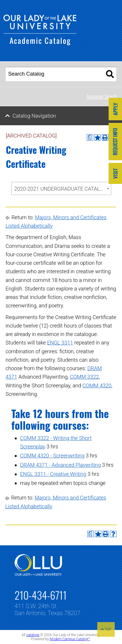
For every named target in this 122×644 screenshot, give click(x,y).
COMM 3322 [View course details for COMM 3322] (84, 377)
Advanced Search (102, 96)
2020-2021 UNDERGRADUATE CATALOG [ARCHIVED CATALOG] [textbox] (63, 189)
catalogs (33, 635)
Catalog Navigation (34, 116)
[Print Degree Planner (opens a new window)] (90, 137)
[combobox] (61, 188)
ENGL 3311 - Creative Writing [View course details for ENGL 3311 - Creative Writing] (53, 474)
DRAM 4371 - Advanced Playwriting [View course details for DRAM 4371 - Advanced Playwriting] (60, 465)
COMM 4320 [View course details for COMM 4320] (97, 385)
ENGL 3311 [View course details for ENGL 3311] (60, 343)
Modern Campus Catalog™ (70, 639)
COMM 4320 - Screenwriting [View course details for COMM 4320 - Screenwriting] (52, 456)
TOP (106, 629)
